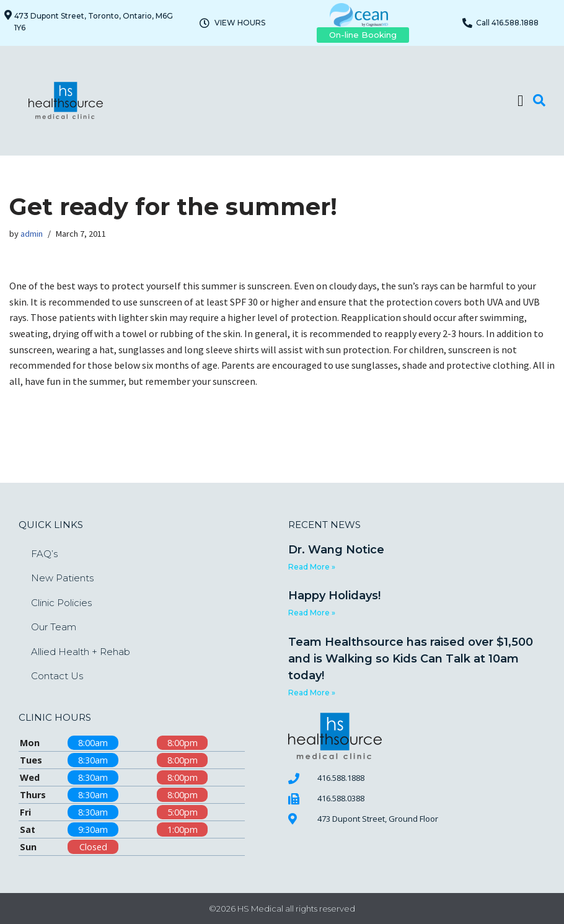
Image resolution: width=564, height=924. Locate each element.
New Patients (62, 578)
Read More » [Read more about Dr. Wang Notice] (312, 567)
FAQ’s (44, 554)
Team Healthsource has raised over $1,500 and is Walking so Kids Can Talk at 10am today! (411, 659)
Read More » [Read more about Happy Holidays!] (312, 613)
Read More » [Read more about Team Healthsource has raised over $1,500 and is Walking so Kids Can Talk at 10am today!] (312, 693)
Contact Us (57, 676)
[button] (521, 100)
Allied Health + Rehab (81, 652)
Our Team (54, 627)
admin (32, 234)
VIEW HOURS (240, 23)
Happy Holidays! (334, 596)
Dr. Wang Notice (336, 550)
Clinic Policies (61, 603)
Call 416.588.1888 (507, 23)
